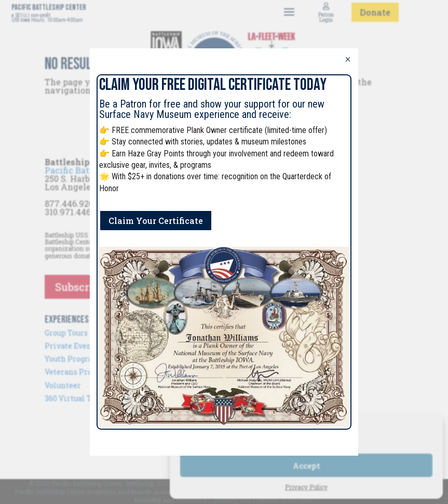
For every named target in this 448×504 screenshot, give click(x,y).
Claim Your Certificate (156, 221)
